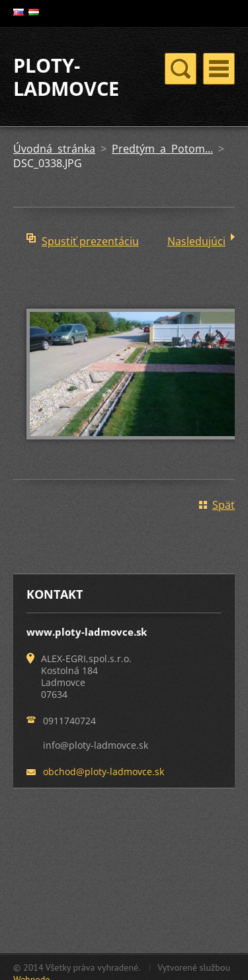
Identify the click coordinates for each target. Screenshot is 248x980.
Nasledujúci (196, 241)
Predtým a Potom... (162, 149)
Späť (224, 505)
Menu (219, 69)
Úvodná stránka (54, 149)
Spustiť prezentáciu (90, 241)
